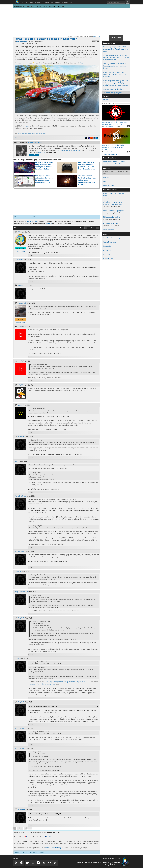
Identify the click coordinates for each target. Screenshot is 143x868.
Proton (82, 63)
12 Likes (17, 138)
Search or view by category (112, 93)
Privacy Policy (97, 863)
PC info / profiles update (112, 217)
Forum (72, 2)
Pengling (18, 571)
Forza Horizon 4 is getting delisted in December (46, 39)
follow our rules (32, 221)
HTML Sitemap (115, 865)
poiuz (17, 461)
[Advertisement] (71, 22)
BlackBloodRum (20, 551)
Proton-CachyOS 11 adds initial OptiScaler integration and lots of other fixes (115, 74)
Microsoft (36, 133)
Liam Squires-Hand (22, 42)
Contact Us (48, 2)
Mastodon (42, 153)
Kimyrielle (21, 385)
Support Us (107, 246)
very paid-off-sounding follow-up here (42, 684)
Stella (19, 232)
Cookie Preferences (110, 242)
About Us (106, 254)
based (20, 326)
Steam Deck (25, 133)
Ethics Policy (107, 863)
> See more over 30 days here (113, 89)
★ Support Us (116, 38)
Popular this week (110, 43)
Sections (39, 2)
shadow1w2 (19, 260)
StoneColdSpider (21, 496)
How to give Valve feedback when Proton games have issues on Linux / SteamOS (116, 146)
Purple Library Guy (21, 592)
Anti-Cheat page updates (112, 223)
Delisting (31, 133)
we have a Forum (29, 6)
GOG (105, 181)
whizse (20, 405)
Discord (65, 2)
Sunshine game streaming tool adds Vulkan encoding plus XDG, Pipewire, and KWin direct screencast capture (116, 83)
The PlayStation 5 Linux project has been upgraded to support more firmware (115, 66)
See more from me (34, 155)
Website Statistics (109, 258)
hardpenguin (22, 303)
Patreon (28, 837)
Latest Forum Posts (110, 190)
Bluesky (58, 2)
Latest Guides (108, 103)
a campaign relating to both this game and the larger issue (65, 682)
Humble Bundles (109, 185)
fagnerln (20, 285)
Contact (106, 96)
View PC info (21, 251)
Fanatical (106, 177)
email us (49, 223)
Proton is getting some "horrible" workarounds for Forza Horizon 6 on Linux (116, 49)
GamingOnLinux (27, 2)
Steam (27, 126)
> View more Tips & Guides (111, 154)
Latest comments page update (114, 211)
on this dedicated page (53, 848)
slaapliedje (21, 437)
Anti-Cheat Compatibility (112, 238)
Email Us (106, 100)
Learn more (97, 36)
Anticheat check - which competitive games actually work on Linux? (116, 122)
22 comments (95, 41)
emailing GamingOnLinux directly (70, 150)
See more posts (109, 230)
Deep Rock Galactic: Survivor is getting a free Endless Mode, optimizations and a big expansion (87, 180)
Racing (40, 133)
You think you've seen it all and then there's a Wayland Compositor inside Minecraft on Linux (116, 57)
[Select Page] (30, 828)
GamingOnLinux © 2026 (111, 858)
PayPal (48, 837)
